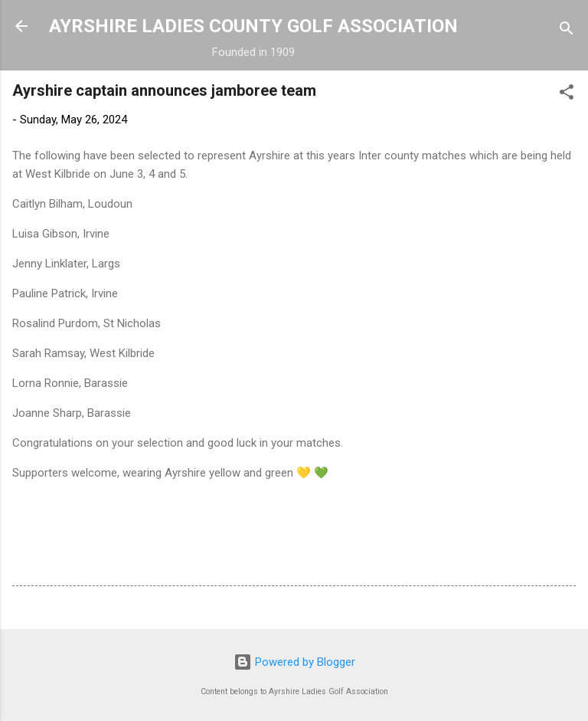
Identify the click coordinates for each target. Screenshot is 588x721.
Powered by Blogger (294, 662)
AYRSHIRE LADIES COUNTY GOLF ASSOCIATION (253, 26)
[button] (567, 95)
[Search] (567, 31)
